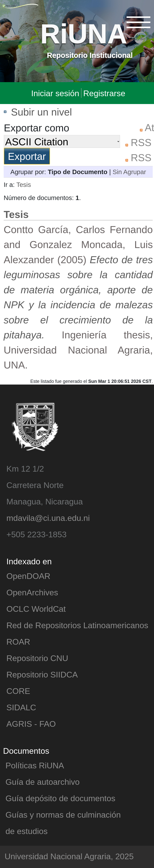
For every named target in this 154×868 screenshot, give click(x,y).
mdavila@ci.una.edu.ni (48, 518)
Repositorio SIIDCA (42, 674)
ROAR (18, 641)
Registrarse (104, 93)
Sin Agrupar (129, 172)
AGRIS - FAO (31, 724)
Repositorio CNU (37, 658)
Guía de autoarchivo (43, 782)
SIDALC (21, 707)
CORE (18, 691)
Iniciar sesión (55, 93)
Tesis (24, 184)
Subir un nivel (41, 112)
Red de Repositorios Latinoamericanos (77, 625)
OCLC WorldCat (36, 609)
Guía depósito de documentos (60, 798)
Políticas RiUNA (35, 765)
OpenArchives (32, 592)
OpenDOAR (28, 576)
